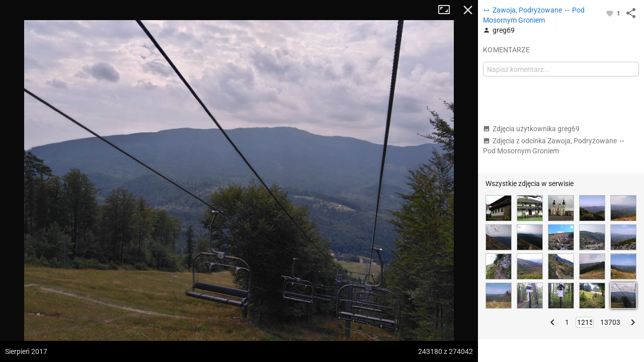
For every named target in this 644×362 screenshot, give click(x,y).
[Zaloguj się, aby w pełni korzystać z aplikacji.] (611, 13)
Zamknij (468, 10)
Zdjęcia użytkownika (531, 129)
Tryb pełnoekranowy (448, 10)
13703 (610, 322)
